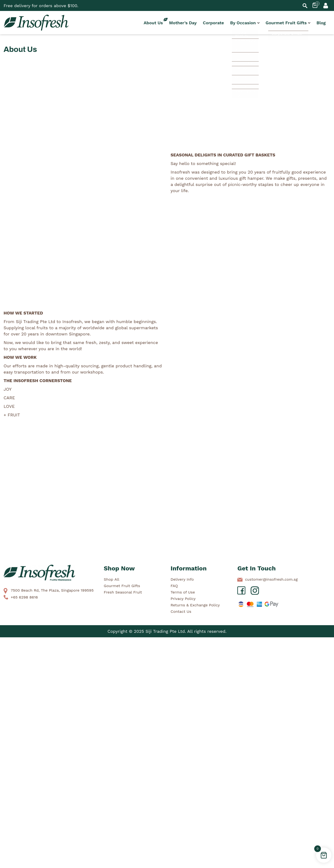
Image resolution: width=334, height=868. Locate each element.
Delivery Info (182, 579)
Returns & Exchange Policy (195, 605)
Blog (321, 23)
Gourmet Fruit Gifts (286, 23)
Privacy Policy (183, 599)
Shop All (112, 579)
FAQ (174, 586)
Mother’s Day (183, 23)
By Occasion (243, 23)
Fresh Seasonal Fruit (123, 592)
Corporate (213, 23)
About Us (153, 23)
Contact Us (181, 611)
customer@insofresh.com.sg (271, 579)
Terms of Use (183, 592)
